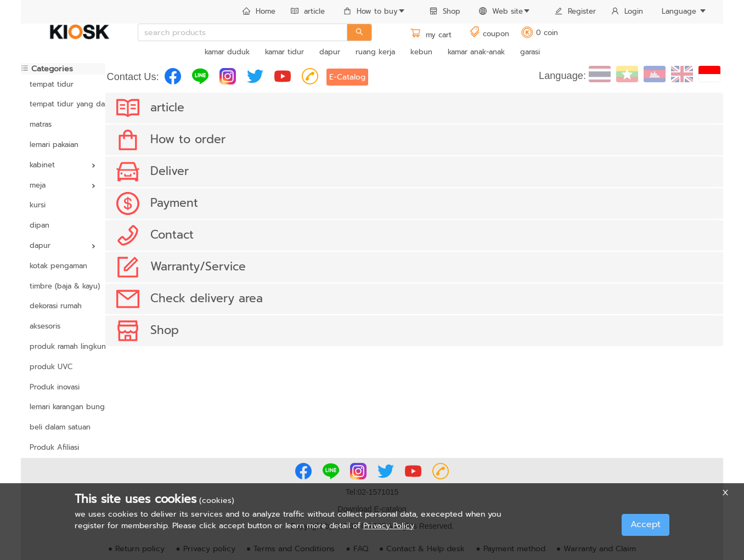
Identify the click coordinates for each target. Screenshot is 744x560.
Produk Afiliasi (54, 447)
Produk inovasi (55, 387)
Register (575, 11)
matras (41, 124)
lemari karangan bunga (63, 407)
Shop (445, 11)
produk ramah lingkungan (63, 346)
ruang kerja (375, 52)
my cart (431, 35)
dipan (40, 225)
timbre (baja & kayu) (63, 286)
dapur (330, 52)
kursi (38, 205)
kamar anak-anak (476, 52)
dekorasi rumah (56, 306)
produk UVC (51, 367)
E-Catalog (347, 77)
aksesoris (45, 326)
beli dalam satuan (60, 427)
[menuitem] (259, 12)
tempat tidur (52, 84)
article (308, 11)
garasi (530, 52)
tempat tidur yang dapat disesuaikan (63, 104)
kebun (421, 52)
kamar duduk (227, 52)
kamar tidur (284, 52)
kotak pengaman (58, 266)
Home (259, 11)
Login (627, 11)
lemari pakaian (54, 145)
